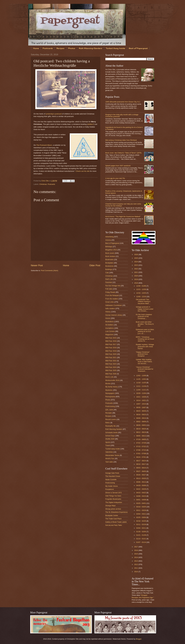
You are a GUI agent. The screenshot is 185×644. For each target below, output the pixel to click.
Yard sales (109, 462)
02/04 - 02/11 (141, 528)
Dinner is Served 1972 (114, 493)
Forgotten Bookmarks (113, 499)
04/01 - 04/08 (141, 500)
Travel (108, 445)
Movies (108, 383)
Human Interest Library (114, 315)
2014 (136, 557)
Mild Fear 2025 (111, 370)
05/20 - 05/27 (141, 475)
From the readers (112, 299)
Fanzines (109, 282)
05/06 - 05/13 (141, 482)
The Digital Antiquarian (114, 502)
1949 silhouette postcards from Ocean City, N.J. (123, 102)
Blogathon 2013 (111, 250)
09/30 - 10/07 (141, 407)
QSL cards (109, 410)
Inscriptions (110, 328)
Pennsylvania (110, 397)
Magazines (109, 335)
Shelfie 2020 (110, 439)
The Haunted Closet (113, 476)
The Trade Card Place (113, 519)
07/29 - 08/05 (141, 439)
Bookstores (109, 266)
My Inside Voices (112, 486)
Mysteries (109, 390)
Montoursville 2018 (112, 380)
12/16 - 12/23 (141, 293)
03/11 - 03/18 (141, 510)
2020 (136, 276)
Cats (107, 273)
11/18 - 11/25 (141, 383)
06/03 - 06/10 (141, 468)
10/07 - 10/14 (141, 404)
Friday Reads (110, 292)
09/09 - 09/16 (141, 418)
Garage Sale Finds (112, 473)
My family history (112, 387)
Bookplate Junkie (112, 515)
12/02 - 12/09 (141, 376)
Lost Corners (110, 331)
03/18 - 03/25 (141, 507)
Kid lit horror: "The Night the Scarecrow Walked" (123, 217)
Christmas (43, 184)
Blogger (139, 639)
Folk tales (109, 289)
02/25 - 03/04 (141, 517)
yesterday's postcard (54, 114)
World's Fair (110, 459)
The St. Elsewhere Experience (116, 512)
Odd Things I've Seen (113, 496)
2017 (136, 547)
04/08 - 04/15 (141, 496)
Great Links (110, 302)
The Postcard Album (44, 145)
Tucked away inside (113, 449)
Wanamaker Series (112, 455)
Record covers (111, 419)
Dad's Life (109, 279)
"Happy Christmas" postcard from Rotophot (143, 354)
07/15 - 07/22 (141, 446)
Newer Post (37, 265)
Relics (108, 423)
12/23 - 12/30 (141, 289)
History (108, 312)
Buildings (109, 269)
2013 (136, 561)
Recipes (60, 48)
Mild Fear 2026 (111, 374)
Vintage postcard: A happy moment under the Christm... (145, 309)
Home (36, 48)
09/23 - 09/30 (141, 411)
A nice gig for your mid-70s (115, 178)
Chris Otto (45, 181)
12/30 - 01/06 (141, 286)
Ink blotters (109, 325)
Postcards (48, 48)
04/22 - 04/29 (141, 489)
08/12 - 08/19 (141, 432)
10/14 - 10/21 (141, 400)
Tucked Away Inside (115, 48)
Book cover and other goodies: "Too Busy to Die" (145, 324)
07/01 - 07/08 (141, 454)
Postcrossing (110, 406)
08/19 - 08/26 (141, 429)
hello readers (110, 308)
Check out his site (83, 171)
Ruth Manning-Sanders (91, 48)
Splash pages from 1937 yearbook (118, 166)
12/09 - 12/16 (141, 297)
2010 (136, 572)
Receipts (109, 413)
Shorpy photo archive (113, 509)
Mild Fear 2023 (111, 364)
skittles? (91, 124)
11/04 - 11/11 (141, 390)
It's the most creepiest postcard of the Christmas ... (144, 316)
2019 (136, 279)
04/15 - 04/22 (141, 493)
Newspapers (110, 393)
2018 (136, 283)
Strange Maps (110, 506)
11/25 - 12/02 (141, 379)
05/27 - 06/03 (141, 471)
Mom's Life (109, 377)
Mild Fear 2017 (111, 344)
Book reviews (110, 256)
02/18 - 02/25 (141, 521)
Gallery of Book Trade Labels (116, 522)
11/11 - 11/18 (141, 386)
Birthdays (109, 247)
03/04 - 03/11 (141, 514)
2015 (136, 554)
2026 (136, 254)
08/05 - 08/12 (141, 436)
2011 (136, 568)
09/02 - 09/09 (141, 422)
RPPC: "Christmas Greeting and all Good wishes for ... (145, 339)
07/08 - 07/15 (141, 450)
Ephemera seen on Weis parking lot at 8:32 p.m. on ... (145, 331)
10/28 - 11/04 (141, 393)
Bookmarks (109, 259)
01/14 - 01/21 (141, 539)
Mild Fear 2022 (111, 361)
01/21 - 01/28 (141, 535)
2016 (136, 550)
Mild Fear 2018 (111, 348)
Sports (108, 442)
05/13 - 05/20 (141, 478)
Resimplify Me (111, 426)
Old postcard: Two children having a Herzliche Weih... (143, 301)
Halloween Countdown (114, 305)
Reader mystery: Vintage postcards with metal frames (145, 346)
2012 (136, 564)
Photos (72, 48)
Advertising (109, 237)
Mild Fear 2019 (111, 351)
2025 (136, 258)
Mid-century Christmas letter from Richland (121, 140)
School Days (110, 436)
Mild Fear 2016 (111, 341)
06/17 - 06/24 (141, 461)
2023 (136, 265)
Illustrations (110, 322)
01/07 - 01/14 (141, 542)
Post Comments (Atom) (50, 271)
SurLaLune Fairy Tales (114, 525)
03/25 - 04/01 (141, 503)
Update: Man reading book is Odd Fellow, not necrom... (144, 361)
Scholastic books (112, 432)
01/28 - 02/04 (141, 532)
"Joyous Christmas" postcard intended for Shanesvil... (145, 369)
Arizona (108, 240)
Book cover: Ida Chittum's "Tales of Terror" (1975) (123, 153)
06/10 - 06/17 (141, 464)
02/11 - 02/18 (141, 524)
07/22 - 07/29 (141, 443)
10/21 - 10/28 (141, 397)
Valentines (109, 452)
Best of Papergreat (138, 48)
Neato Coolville (111, 480)
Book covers (110, 253)
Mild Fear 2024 (111, 367)
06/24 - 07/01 (141, 457)
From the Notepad (112, 295)
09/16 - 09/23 (141, 415)
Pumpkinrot (110, 489)
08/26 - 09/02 (141, 425)
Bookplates (109, 263)
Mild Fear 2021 (111, 357)
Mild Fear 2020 (111, 354)
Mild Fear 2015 (111, 338)
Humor (108, 318)
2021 (136, 272)
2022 (136, 269)
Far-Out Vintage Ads (113, 286)
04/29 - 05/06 (141, 485)
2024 (136, 262)
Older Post (95, 265)
